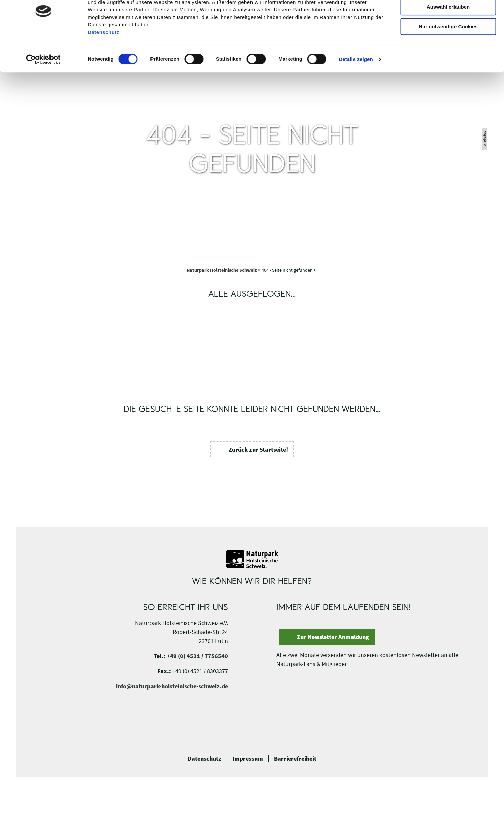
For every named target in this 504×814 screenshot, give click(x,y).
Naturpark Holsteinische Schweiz (222, 270)
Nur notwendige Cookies (448, 56)
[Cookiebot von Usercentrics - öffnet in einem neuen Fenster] (43, 89)
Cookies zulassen (448, 17)
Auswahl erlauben (448, 36)
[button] (252, 449)
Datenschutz (205, 759)
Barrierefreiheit (295, 759)
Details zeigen (356, 88)
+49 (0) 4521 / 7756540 (197, 656)
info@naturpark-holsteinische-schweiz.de (172, 686)
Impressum (248, 759)
